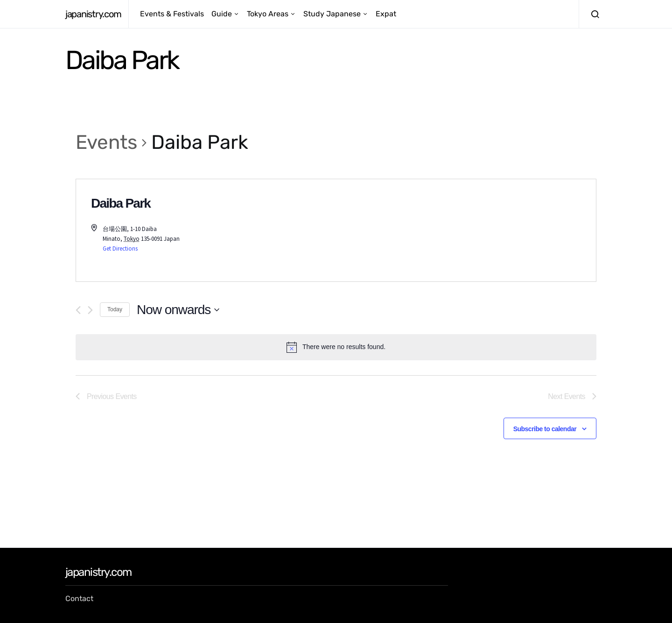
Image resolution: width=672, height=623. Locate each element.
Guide (222, 14)
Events (106, 142)
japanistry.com (93, 14)
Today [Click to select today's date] (115, 309)
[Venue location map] (466, 230)
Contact (79, 598)
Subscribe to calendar (545, 429)
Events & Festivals (172, 14)
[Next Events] (90, 310)
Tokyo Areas (268, 14)
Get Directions (120, 248)
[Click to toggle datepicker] (178, 310)
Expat (386, 14)
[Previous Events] (78, 310)
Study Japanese (332, 14)
